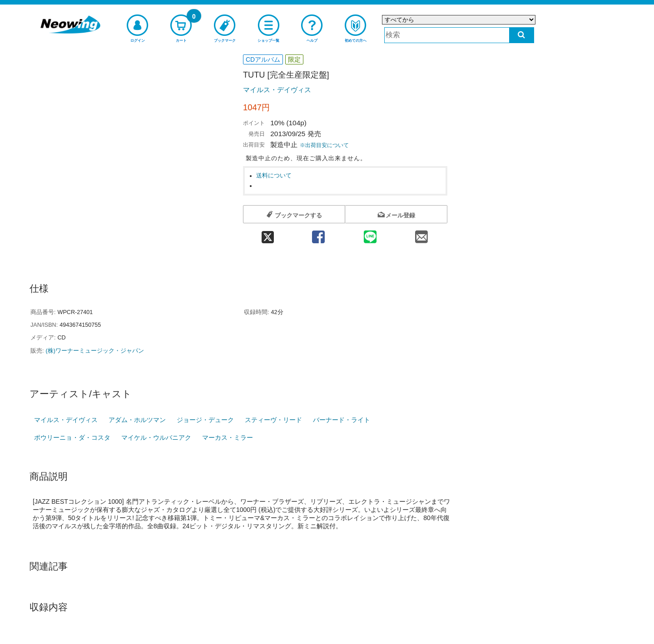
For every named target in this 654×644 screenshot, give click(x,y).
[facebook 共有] (318, 234)
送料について (274, 176)
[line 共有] (370, 234)
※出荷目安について (324, 145)
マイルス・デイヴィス (277, 90)
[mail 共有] (421, 234)
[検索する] (522, 35)
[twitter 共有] (268, 234)
